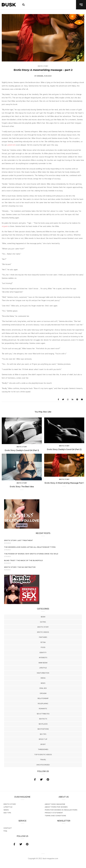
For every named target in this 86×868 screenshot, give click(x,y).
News (43, 683)
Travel (43, 760)
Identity (43, 653)
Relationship (43, 698)
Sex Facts (43, 719)
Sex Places (43, 724)
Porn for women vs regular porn (61, 810)
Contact (8, 828)
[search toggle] (23, 5)
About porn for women (56, 807)
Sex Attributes (43, 714)
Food (43, 647)
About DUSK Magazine (55, 804)
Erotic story (43, 627)
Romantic (43, 709)
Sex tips (43, 734)
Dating (43, 622)
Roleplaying (43, 704)
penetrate (12, 145)
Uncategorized (43, 765)
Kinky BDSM (43, 663)
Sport (43, 744)
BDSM (43, 617)
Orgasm (43, 693)
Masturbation (43, 673)
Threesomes (43, 749)
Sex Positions (43, 729)
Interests (43, 658)
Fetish (43, 642)
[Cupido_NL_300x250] (22, 528)
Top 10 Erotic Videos (43, 755)
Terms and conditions (55, 816)
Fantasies (43, 637)
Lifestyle (43, 668)
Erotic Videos (43, 632)
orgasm (5, 226)
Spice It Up (43, 739)
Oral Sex (43, 688)
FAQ (5, 831)
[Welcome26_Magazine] (22, 604)
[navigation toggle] (81, 5)
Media (43, 678)
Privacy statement (54, 813)
